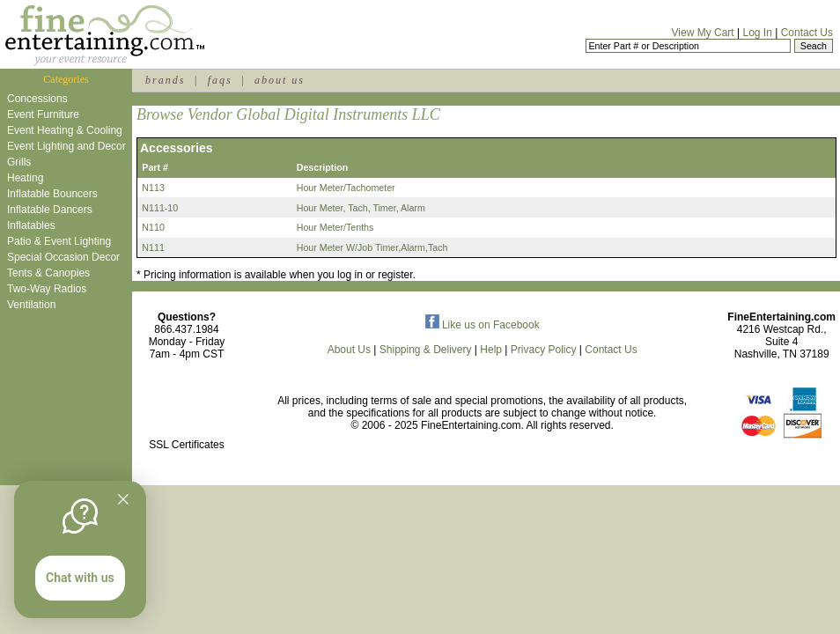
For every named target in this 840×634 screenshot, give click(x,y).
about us (280, 80)
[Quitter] (123, 499)
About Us (349, 350)
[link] (187, 407)
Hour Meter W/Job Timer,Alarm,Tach (372, 247)
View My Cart (703, 33)
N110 (153, 227)
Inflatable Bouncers (52, 194)
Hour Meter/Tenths (335, 227)
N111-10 (160, 208)
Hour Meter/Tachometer (346, 188)
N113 (153, 188)
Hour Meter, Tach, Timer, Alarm (361, 208)
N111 (153, 247)
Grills (19, 162)
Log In (757, 33)
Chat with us (80, 578)
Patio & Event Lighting (59, 241)
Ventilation (31, 305)
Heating (25, 178)
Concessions (37, 99)
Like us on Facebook (483, 325)
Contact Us (807, 33)
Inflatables (31, 225)
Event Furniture (43, 114)
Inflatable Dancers (50, 210)
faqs (220, 80)
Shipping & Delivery (426, 350)
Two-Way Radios (47, 289)
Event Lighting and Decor (66, 146)
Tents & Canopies (48, 273)
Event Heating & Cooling (65, 130)
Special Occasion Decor (63, 257)
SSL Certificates (187, 445)
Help (491, 350)
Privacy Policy (544, 350)
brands (165, 80)
